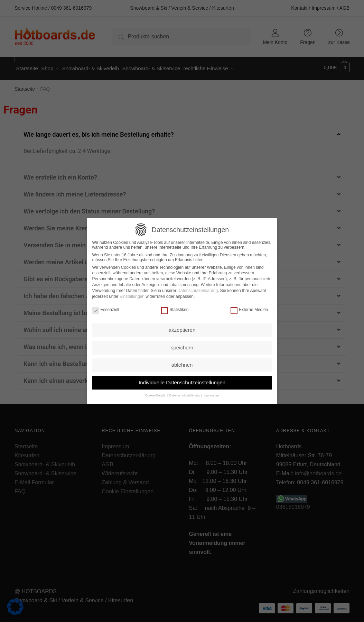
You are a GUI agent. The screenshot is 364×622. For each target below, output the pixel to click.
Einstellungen (132, 295)
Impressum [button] (211, 394)
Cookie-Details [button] (156, 394)
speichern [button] (182, 346)
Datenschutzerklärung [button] (185, 394)
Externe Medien (249, 308)
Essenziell (106, 308)
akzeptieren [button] (182, 328)
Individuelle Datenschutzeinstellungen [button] (182, 381)
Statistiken (175, 308)
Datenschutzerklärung (198, 289)
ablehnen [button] (182, 363)
